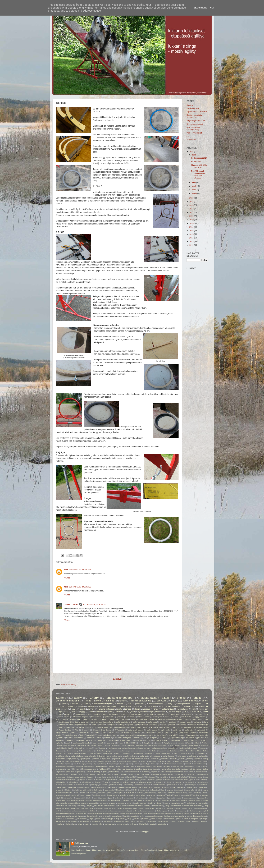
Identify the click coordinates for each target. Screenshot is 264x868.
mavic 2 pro (85, 793)
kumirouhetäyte (154, 787)
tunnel (82, 709)
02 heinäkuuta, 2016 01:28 (80, 587)
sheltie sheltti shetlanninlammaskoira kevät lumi (79, 811)
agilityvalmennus (62, 732)
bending (205, 759)
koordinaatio (62, 787)
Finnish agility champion (66, 746)
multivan (140, 793)
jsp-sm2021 (161, 735)
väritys (87, 824)
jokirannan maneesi (196, 777)
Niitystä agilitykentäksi (196, 121)
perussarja (164, 738)
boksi (206, 722)
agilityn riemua (73, 759)
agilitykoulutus (61, 759)
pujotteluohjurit (116, 801)
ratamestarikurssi (62, 806)
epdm (194, 732)
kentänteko (204, 735)
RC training (171, 748)
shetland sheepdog (120, 698)
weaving (69, 714)
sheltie (181, 698)
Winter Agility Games (163, 754)
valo (189, 821)
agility (78, 698)
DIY (157, 727)
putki (194, 709)
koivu (182, 785)
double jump (157, 717)
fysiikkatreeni (103, 769)
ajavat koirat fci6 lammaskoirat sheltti (135, 759)
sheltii (172, 811)
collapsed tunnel (143, 717)
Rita (76, 730)
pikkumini (205, 795)
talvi (74, 709)
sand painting (150, 808)
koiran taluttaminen (159, 785)
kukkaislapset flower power (127, 787)
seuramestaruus (201, 808)
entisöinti (188, 764)
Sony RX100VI (95, 754)
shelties (91, 706)
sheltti (197, 698)
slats (60, 727)
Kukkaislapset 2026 (199, 158)
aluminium (172, 722)
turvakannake (84, 821)
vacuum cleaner (163, 821)
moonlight (90, 738)
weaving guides (122, 824)
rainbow (159, 803)
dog (75, 764)
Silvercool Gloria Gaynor (102, 730)
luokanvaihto (190, 790)
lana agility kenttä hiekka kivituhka (91, 790)
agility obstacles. (169, 756)
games (89, 772)
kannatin (98, 782)
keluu (169, 782)
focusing (197, 766)
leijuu (129, 790)
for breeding (60, 769)
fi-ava (132, 766)
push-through (70, 740)
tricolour (90, 727)
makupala (140, 704)
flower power (175, 714)
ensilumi (180, 764)
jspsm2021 (99, 780)
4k (154, 743)
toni (66, 570)
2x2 (125, 711)
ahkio (73, 732)
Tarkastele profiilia (79, 854)
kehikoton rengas (129, 782)
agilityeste (193, 756)
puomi (205, 701)
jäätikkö (203, 780)
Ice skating (165, 727)
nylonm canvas (85, 795)
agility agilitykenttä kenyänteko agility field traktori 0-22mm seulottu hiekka (97, 756)
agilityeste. (189, 730)
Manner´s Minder (181, 746)
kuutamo (181, 787)
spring (148, 740)
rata (182, 803)
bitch (83, 761)
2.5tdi (128, 743)
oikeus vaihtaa (141, 795)
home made (101, 774)
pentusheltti (187, 795)
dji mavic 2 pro (172, 732)
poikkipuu (103, 798)
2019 (192, 220)
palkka (170, 795)
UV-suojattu (120, 730)
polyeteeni (152, 798)
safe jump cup (110, 808)
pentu (120, 709)
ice (195, 714)
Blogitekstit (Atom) (69, 685)
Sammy (61, 698)
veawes (203, 821)
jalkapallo (140, 777)
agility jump (63, 711)
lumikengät (180, 790)
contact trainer (149, 732)
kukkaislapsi (143, 787)
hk (86, 774)
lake (75, 790)
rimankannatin (158, 806)
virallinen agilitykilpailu (81, 743)
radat (151, 803)
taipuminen (71, 819)
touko (194, 155)
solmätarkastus (116, 816)
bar (104, 732)
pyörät (129, 803)
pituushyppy (114, 719)
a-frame (110, 701)
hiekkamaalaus (201, 772)
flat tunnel (62, 725)
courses (177, 761)
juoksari (181, 735)
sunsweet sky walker (107, 706)
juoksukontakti (168, 709)
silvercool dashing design (199, 725)
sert (184, 808)
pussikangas (83, 740)
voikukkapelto (136, 727)
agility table (149, 714)
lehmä (69, 738)
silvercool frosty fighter (103, 704)
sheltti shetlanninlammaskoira (131, 814)
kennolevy (178, 782)
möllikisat (103, 719)
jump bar (143, 780)
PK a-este (88, 748)
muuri (94, 725)
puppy (174, 701)
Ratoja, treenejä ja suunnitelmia (194, 116)
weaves (120, 704)
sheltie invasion (126, 740)
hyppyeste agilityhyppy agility (162, 774)
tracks (186, 819)
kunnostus (166, 787)
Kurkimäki (153, 746)
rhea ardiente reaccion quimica (105, 806)
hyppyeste (146, 774)
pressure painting (190, 798)
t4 (64, 819)
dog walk (161, 701)
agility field (142, 711)
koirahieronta (139, 785)
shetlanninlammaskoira (67, 701)
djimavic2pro (60, 764)
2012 (192, 245)
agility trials (165, 730)
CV (188, 136)
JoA (174, 727)
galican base (70, 772)
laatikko (69, 790)
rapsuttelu (174, 803)
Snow (156, 709)
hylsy (138, 774)
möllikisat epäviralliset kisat (177, 793)
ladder (61, 738)
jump (91, 711)
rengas (128, 709)
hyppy (83, 711)
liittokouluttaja (154, 790)
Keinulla (131, 746)
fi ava (126, 766)
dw (207, 704)
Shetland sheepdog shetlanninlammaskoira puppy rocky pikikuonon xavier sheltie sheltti (126, 751)
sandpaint (102, 740)
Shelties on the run (88, 751)
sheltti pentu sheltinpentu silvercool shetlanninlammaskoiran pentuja (156, 719)
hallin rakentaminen (133, 772)
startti (126, 816)
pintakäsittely (69, 798)
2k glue (205, 719)
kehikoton (115, 782)
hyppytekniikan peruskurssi (136, 735)
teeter (98, 819)
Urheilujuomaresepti (195, 124)
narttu (190, 793)
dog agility (151, 706)
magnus (94, 719)
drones (153, 764)
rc (186, 711)
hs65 (121, 735)
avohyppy (96, 732)
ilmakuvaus (121, 777)
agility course (152, 730)
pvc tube (103, 803)
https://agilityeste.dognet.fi (82, 850)
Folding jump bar (97, 746)
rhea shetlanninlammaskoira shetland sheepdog (134, 806)
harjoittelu (155, 772)
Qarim (132, 711)
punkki (140, 801)
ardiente (174, 759)
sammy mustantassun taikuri (127, 808)
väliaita (80, 824)
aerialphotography (62, 756)
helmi (194, 190)
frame (69, 769)
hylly (132, 774)
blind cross (91, 761)
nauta (99, 738)
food (204, 766)
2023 (192, 205)
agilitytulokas (106, 759)
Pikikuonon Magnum (81, 717)
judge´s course (111, 780)
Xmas (175, 754)
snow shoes (105, 816)
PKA (96, 748)
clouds (114, 761)
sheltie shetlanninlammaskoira (143, 811)
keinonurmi (160, 782)
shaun (80, 706)
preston (75, 704)
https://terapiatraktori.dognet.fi (106, 850)
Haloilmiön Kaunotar (141, 701)
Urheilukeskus (138, 754)
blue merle (112, 732)
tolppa (160, 819)
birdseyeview (75, 761)
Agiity (159, 743)
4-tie (140, 743)
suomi (58, 819)
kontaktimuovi (204, 785)
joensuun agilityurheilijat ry (79, 725)
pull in (133, 801)
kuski (174, 787)
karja (107, 782)
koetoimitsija (128, 785)
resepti (81, 806)
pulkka (126, 801)
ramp (166, 803)
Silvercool (85, 730)
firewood (176, 766)
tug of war (201, 740)
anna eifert (165, 759)
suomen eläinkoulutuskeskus (196, 816)
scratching (160, 808)
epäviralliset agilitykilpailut (64, 766)
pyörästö (121, 803)
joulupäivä (82, 780)
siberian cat (194, 711)
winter (92, 709)
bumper (100, 761)
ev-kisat (175, 717)
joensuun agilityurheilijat (179, 777)
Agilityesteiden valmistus (197, 112)
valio (173, 821)
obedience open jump (123, 738)
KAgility (123, 746)
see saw (125, 719)
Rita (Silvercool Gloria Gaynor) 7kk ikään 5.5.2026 (199, 174)
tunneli (205, 711)
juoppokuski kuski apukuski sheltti (176, 780)
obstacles (123, 795)
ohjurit (131, 795)
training (81, 727)
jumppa (160, 780)
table (186, 740)
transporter (195, 819)
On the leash (78, 748)
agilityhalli (202, 756)
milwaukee (102, 793)
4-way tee (147, 743)
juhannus (122, 780)
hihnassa (73, 774)
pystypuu (112, 803)
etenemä (112, 766)
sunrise (142, 816)
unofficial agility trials (104, 727)
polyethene (162, 798)
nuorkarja (75, 795)
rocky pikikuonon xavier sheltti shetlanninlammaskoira (184, 806)
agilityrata (120, 717)
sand (141, 808)
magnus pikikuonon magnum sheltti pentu (178, 706)
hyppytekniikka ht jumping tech (185, 774)
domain (137, 764)
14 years (120, 743)
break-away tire (125, 732)
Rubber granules (93, 714)
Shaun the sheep (72, 751)
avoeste (182, 759)
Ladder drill (80, 714)
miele (94, 793)
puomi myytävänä (163, 801)
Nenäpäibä (204, 746)
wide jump (110, 743)
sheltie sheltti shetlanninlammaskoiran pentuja (114, 811)
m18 (199, 790)
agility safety (182, 756)
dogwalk (198, 704)
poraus (171, 798)
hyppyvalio (100, 777)
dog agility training (100, 764)
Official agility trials (64, 748)
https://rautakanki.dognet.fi (176, 850)
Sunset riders (108, 754)
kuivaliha (112, 787)
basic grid (197, 722)
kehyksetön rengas (145, 782)
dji (205, 761)
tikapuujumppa (108, 819)
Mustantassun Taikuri (155, 698)
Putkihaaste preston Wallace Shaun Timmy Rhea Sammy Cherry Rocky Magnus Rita (136, 748)
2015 (192, 234)
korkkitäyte (73, 787)
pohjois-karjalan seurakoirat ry (148, 725)
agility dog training (123, 722)
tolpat (153, 819)
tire (60, 717)
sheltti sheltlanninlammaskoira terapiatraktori (104, 814)
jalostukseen (151, 777)
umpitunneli (195, 719)
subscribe (134, 816)
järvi (192, 780)
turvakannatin (97, 821)
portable (178, 798)
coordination (152, 761)
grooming (97, 772)
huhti (194, 182)
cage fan (137, 732)
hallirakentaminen (110, 735)
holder (92, 774)
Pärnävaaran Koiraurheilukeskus (196, 727)
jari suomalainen (163, 777)
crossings (185, 761)
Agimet (190, 743)
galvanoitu (80, 772)
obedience (101, 711)
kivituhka (105, 785)
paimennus (152, 795)
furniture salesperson (89, 769)
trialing (204, 819)
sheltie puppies (162, 811)
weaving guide (98, 743)
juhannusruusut (133, 780)
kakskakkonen (87, 782)
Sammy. (203, 748)
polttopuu (118, 798)
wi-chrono (133, 824)
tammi (194, 193)
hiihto (80, 774)
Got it (213, 8)
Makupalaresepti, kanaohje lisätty (194, 128)
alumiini (163, 722)
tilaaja (129, 819)
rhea (99, 701)
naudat (197, 793)
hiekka (191, 772)
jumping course (68, 719)
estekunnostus (101, 766)
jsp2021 (90, 780)
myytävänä (161, 793)
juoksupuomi (192, 735)
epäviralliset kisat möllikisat (85, 766)
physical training (177, 738)
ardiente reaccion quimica (132, 706)
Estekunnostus (193, 108)
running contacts (183, 704)
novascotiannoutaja (62, 795)
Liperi (171, 746)
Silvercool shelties (80, 754)
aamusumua (185, 754)
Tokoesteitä (191, 140)
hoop (109, 774)
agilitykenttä (109, 717)
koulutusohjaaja (84, 787)
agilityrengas (85, 759)
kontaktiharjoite (191, 785)
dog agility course (85, 764)
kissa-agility (95, 785)
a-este (122, 701)
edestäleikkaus (169, 764)
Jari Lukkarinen (71, 604)
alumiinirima (154, 759)
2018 (192, 223)
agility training (190, 701)
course (169, 761)
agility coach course (135, 730)
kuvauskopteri (191, 787)
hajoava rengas (175, 711)
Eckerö (197, 743)
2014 (192, 238)
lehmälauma (120, 790)
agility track (152, 722)
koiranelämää (173, 785)
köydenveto (60, 790)
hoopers (117, 774)
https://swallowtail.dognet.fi (153, 850)
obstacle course (112, 795)
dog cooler (184, 732)
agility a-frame (137, 714)
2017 (192, 227)
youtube (152, 824)
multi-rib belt (130, 793)
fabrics (119, 766)
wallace (67, 717)
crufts (193, 761)
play (90, 798)
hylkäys (125, 774)
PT (180, 727)
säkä (118, 711)
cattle (107, 761)
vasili (68, 743)
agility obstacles (139, 722)
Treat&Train (127, 754)
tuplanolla (60, 743)
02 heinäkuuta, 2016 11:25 (94, 604)
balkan (190, 759)
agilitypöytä (201, 730)
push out (175, 801)
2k (151, 727)
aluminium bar (84, 732)
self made (170, 808)
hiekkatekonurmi (61, 774)
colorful (135, 761)
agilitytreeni (95, 759)
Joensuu (147, 709)
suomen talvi (176, 740)
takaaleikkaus (82, 819)
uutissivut (141, 821)
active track (202, 754)
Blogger (145, 832)
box (164, 711)
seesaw (172, 725)
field (82, 735)
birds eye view (63, 761)
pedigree (177, 795)
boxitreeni (130, 717)
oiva (145, 738)
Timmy (88, 701)
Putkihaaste (196, 162)
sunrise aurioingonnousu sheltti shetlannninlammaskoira (166, 816)
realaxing (73, 806)
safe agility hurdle (87, 808)
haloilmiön (145, 772)
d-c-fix (200, 761)
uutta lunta (151, 821)
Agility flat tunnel (169, 743)
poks (201, 714)
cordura (161, 761)
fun (99, 735)
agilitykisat (154, 711)
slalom (137, 709)
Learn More (201, 8)
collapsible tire (162, 714)
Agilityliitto (181, 743)
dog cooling (113, 764)
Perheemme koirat (194, 133)
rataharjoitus (191, 803)
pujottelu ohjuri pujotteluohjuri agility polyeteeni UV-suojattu (88, 801)
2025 (192, 198)
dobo (69, 764)
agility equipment (131, 756)
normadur (108, 738)
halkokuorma (114, 772)
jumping (152, 780)
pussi (110, 711)
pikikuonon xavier (156, 704)
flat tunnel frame (187, 766)
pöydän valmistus (140, 803)
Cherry (94, 698)
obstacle (137, 738)
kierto (87, 785)
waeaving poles (97, 824)
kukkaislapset (183, 709)
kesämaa (79, 785)
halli (122, 772)
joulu (58, 719)
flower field (91, 735)
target (92, 819)
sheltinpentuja (182, 811)
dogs (130, 764)
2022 (192, 209)
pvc (207, 714)
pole (111, 798)
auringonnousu (185, 722)
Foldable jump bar (83, 746)
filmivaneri (167, 766)
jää (197, 780)
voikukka (68, 824)
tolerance (145, 819)
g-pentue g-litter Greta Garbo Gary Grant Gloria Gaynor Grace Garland (134, 769)
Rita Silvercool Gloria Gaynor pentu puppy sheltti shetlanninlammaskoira (86, 722)
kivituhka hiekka (115, 785)
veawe (195, 821)
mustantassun (150, 793)
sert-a (190, 808)
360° (134, 743)
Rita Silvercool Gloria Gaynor (188, 748)
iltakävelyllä (131, 777)
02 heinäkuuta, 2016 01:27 (80, 570)
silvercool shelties (92, 816)
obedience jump (99, 795)
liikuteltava (143, 790)
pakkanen (161, 795)
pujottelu (64, 704)
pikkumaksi (190, 738)
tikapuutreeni (120, 819)
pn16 (96, 798)
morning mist (119, 793)
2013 (192, 241)
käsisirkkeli (202, 787)
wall (146, 727)
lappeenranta (109, 790)
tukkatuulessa (60, 821)
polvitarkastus (128, 798)
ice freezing (110, 777)
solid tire (139, 740)
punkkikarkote (150, 801)
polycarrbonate (141, 798)
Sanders (125, 714)
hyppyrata (187, 714)
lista (163, 790)
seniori (178, 808)
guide (105, 772)
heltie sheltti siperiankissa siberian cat (173, 772)
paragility (153, 738)
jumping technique (106, 709)
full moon (76, 769)
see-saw (86, 704)
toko (193, 740)
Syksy (117, 754)
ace (193, 754)
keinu (130, 704)
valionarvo (181, 821)
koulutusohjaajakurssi (99, 787)
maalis (195, 186)
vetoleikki (59, 824)
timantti (137, 819)
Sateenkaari (60, 751)
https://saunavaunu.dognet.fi (130, 850)
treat (186, 719)
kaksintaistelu (73, 782)
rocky (170, 704)
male (77, 793)
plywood (130, 725)
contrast (143, 761)
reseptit (89, 806)
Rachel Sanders (65, 730)
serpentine (182, 725)
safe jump (99, 808)
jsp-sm (151, 735)
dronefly (145, 764)
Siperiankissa (96, 717)
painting (121, 725)
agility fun (143, 756)
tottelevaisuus (170, 819)
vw (74, 824)
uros (134, 821)
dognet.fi (123, 764)
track (74, 727)
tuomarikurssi (72, 821)
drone (167, 717)
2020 (192, 216)
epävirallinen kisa (200, 764)
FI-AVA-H (205, 743)
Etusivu (117, 679)
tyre (60, 714)
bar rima (197, 759)
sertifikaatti (113, 740)
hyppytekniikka (200, 717)
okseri (102, 725)
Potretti (103, 748)
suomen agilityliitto (160, 740)
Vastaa (67, 578)
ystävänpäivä (162, 824)
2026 (192, 152)
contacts (160, 732)
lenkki (135, 790)
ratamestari (202, 803)
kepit (79, 719)
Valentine (149, 754)
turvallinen (107, 821)
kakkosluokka (60, 782)
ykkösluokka (143, 824)
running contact (66, 706)
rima (93, 740)
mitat (110, 793)
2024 (192, 201)
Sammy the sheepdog (111, 714)
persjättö (196, 795)
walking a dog (109, 824)
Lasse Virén (162, 746)
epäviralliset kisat (71, 735)
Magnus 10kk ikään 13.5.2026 (199, 166)
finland (74, 711)
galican (60, 772)
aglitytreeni (117, 759)
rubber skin (204, 709)
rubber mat (75, 808)
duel (160, 764)
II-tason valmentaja (112, 746)
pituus (200, 738)
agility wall (177, 730)
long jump (170, 790)
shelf (57, 811)
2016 (192, 231)
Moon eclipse (194, 746)
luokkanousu (79, 738)
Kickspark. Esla (141, 746)
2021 (192, 212)
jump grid (172, 735)
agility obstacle (155, 756)
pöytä (164, 725)
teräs (67, 727)
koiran (148, 785)
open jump (111, 725)
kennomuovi (190, 782)
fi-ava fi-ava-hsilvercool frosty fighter (149, 766)
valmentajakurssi (121, 727)
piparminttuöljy (81, 798)
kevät (86, 719)
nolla (204, 793)
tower (179, 819)
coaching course (124, 761)
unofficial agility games (122, 821)
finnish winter (186, 717)
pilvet (60, 798)
